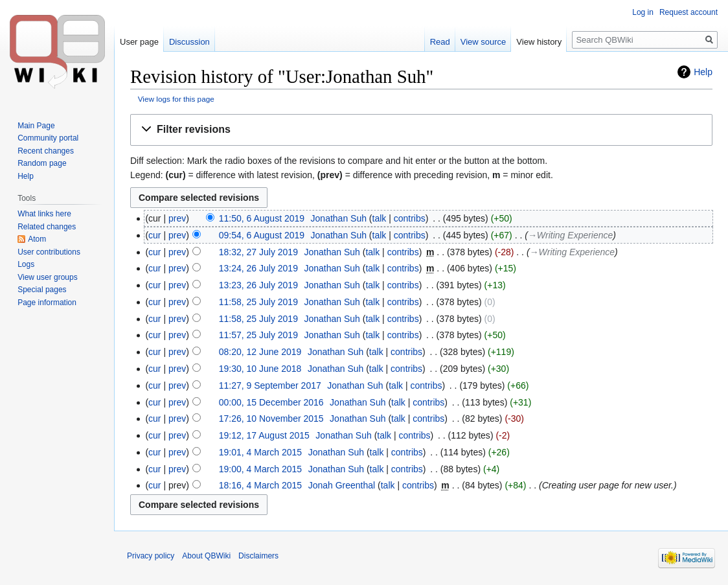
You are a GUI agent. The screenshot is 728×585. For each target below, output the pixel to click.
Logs (26, 264)
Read (440, 42)
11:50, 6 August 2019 (262, 218)
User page (139, 42)
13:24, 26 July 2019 (258, 268)
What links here (44, 214)
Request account (688, 12)
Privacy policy (151, 556)
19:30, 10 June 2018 (260, 369)
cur (154, 235)
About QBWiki (206, 556)
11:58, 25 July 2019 (258, 302)
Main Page (36, 126)
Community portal (48, 138)
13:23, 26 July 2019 (258, 285)
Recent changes (46, 151)
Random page (42, 163)
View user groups (48, 277)
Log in (643, 12)
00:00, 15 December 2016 (271, 402)
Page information (47, 303)
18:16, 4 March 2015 (260, 485)
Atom (37, 239)
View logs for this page (176, 99)
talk (380, 218)
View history (539, 42)
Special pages (42, 290)
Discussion (189, 42)
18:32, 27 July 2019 (258, 252)
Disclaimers (258, 556)
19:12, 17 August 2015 (264, 435)
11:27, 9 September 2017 (270, 385)
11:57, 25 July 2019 (258, 335)
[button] (421, 130)
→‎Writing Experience (570, 235)
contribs (410, 218)
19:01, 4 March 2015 (260, 452)
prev (177, 218)
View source (483, 42)
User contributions (49, 252)
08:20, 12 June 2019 (260, 352)
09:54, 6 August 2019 (262, 235)
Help (703, 72)
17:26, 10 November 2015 (271, 419)
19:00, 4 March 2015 (260, 469)
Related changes (47, 227)
